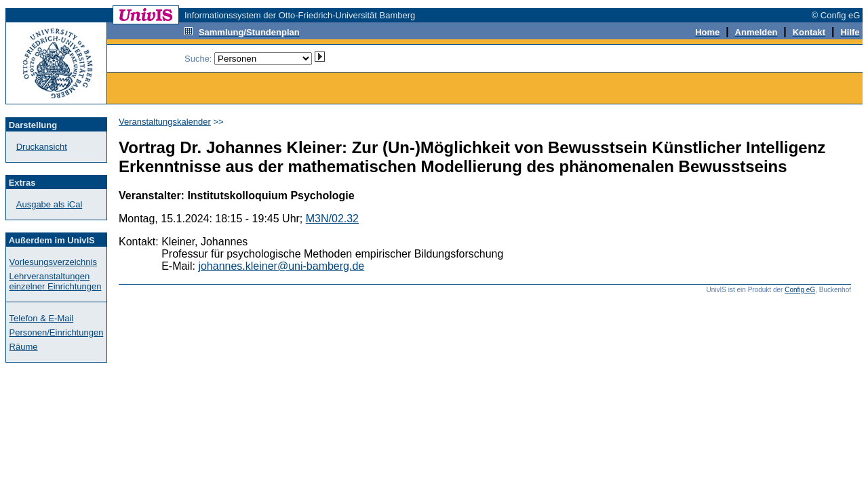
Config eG (800, 290)
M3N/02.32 (332, 219)
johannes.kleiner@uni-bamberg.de (281, 266)
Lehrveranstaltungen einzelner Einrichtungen (56, 281)
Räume (24, 347)
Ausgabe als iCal (50, 204)
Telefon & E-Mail (42, 318)
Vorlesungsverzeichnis (53, 262)
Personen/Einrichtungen (57, 332)
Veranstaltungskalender (165, 122)
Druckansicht (42, 147)
